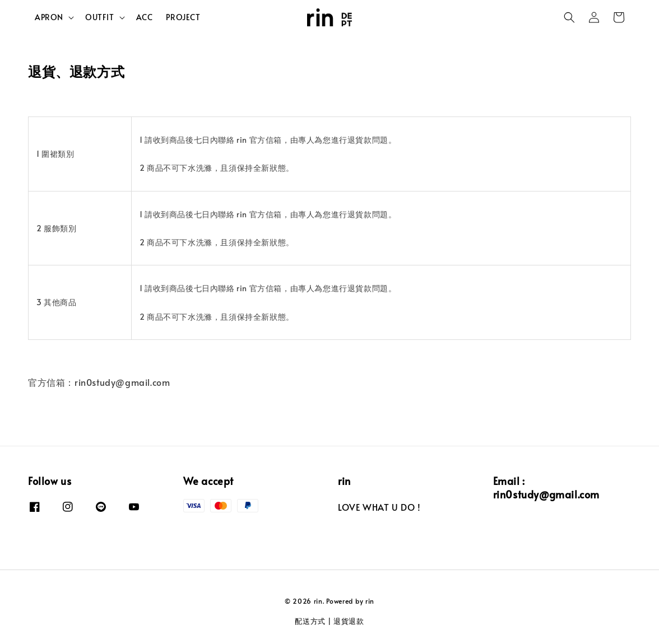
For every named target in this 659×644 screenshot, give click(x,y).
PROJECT (183, 17)
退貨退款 (349, 621)
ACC (145, 17)
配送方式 (310, 621)
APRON (49, 17)
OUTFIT (100, 17)
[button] (569, 17)
